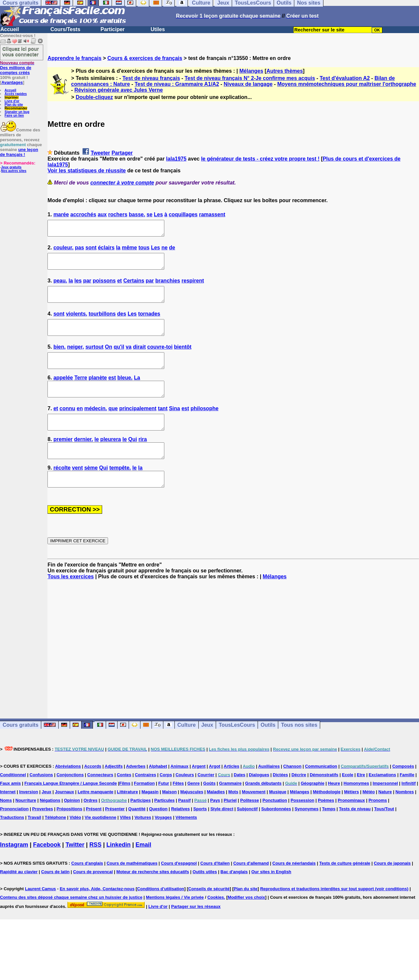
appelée (63, 392)
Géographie (313, 810)
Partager (122, 153)
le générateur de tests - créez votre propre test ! (260, 159)
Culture (187, 751)
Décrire (299, 801)
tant (163, 426)
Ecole (347, 801)
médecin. (95, 426)
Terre (81, 392)
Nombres (405, 818)
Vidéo (75, 844)
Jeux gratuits (11, 167)
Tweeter (100, 153)
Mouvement (254, 818)
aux (102, 214)
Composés (403, 793)
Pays (215, 827)
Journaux (65, 818)
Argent (199, 793)
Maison (169, 818)
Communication (321, 793)
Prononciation (14, 835)
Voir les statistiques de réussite (87, 171)
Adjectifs (114, 793)
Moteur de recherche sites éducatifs (153, 898)
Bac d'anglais (234, 898)
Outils (268, 751)
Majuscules (192, 818)
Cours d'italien (215, 890)
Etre (361, 801)
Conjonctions (70, 801)
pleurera (110, 460)
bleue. (125, 392)
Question (158, 835)
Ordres (91, 827)
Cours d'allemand (251, 890)
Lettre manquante (95, 818)
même (129, 250)
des (122, 323)
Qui (133, 460)
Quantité (137, 835)
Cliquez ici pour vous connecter (21, 51)
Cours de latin (55, 898)
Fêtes (178, 810)
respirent (193, 287)
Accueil (10, 29)
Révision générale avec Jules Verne (118, 90)
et (119, 287)
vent (77, 491)
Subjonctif (247, 835)
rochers (118, 214)
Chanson (292, 793)
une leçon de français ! (19, 152)
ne (164, 250)
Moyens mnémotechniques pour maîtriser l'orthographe (347, 84)
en (80, 426)
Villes (125, 844)
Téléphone (55, 844)
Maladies (216, 818)
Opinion (72, 827)
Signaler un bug (17, 112)
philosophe (204, 426)
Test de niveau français (151, 78)
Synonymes (307, 835)
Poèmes (326, 827)
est (112, 392)
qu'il (119, 359)
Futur (164, 810)
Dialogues (259, 801)
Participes (140, 827)
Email (143, 871)
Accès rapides (16, 94)
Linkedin (118, 871)
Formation (144, 810)
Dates (239, 801)
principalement (138, 426)
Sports (200, 835)
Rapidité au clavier (19, 898)
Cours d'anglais (87, 890)
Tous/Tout (384, 835)
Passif (184, 827)
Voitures (143, 844)
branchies (168, 287)
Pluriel (230, 827)
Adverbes (136, 793)
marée (61, 214)
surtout (94, 359)
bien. (59, 359)
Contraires (146, 801)
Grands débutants (263, 810)
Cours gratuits (20, 751)
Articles (231, 793)
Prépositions (70, 835)
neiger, (76, 359)
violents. (76, 323)
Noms (6, 827)
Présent (94, 835)
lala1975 (176, 159)
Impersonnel (385, 810)
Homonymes (356, 810)
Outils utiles (205, 898)
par (87, 287)
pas (80, 250)
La (137, 392)
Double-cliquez (94, 97)
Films (125, 810)
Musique (278, 818)
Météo (369, 818)
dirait (139, 359)
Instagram (14, 871)
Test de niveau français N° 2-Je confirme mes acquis (250, 78)
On (109, 359)
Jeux (207, 751)
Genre (193, 810)
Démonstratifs (324, 801)
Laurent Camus (40, 915)
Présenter (115, 835)
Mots (233, 818)
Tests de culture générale (345, 890)
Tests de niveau (355, 835)
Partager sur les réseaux (196, 933)
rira (143, 460)
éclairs (106, 250)
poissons (104, 287)
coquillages (183, 214)
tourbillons (102, 323)
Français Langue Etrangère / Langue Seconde (70, 810)
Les (158, 214)
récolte (62, 491)
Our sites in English (271, 898)
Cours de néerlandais (294, 890)
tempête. (120, 491)
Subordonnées (276, 835)
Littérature (127, 818)
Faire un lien (14, 115)
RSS (95, 871)
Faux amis (10, 810)
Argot (215, 793)
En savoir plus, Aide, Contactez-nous (97, 915)
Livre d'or (12, 101)
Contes (124, 801)
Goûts (209, 810)
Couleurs (185, 801)
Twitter (75, 871)
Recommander (16, 108)
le (97, 460)
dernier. (83, 460)
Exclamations (382, 801)
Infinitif (409, 810)
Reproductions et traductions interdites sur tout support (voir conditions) (334, 915)
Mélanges (251, 71)
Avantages (12, 82)
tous (144, 250)
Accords (93, 793)
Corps (166, 801)
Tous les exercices (71, 603)
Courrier (206, 801)
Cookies (216, 924)
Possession (302, 827)
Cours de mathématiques (132, 890)
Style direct (222, 835)
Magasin (150, 818)
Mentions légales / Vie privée (175, 924)
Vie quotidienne (101, 844)
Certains (134, 287)
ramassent (212, 214)
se (150, 214)
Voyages (164, 844)
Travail (35, 844)
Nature (385, 818)
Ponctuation (275, 827)
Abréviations (68, 793)
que (113, 426)
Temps (329, 835)
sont (91, 250)
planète (98, 392)
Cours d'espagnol (179, 890)
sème (91, 491)
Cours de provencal (93, 898)
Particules (164, 827)
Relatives (181, 835)
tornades (149, 323)
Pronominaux (351, 827)
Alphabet (158, 793)
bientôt (183, 359)
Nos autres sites (14, 171)
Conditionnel (13, 801)
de (172, 250)
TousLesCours (237, 751)
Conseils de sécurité (209, 915)
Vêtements (186, 844)
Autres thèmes (285, 71)
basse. (137, 214)
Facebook (47, 871)
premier (63, 460)
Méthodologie (327, 818)
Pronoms (378, 827)
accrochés (83, 214)
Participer (113, 29)
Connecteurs (100, 801)
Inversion (29, 818)
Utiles (158, 29)
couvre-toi (160, 359)
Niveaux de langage (248, 84)
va (129, 359)
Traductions (12, 844)
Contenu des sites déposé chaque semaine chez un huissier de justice (71, 924)
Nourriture (26, 827)
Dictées (280, 801)
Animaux (180, 793)
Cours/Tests (65, 29)
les (78, 287)
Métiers (352, 818)
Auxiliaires (269, 793)
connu (67, 426)
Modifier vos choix (246, 924)
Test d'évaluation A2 (345, 78)
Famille (407, 801)
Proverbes (43, 835)
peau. (60, 287)
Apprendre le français (74, 58)
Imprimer (12, 97)
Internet (8, 818)
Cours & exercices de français (145, 58)
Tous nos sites (299, 751)
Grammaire (230, 810)
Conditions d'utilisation (161, 915)
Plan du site (14, 105)
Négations (50, 827)
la (118, 250)
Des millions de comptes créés (17, 68)
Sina (174, 426)
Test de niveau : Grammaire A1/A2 (177, 84)
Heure (334, 810)
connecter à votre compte (122, 183)
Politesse (250, 827)
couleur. (63, 250)
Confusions (41, 801)
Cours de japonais (392, 890)
